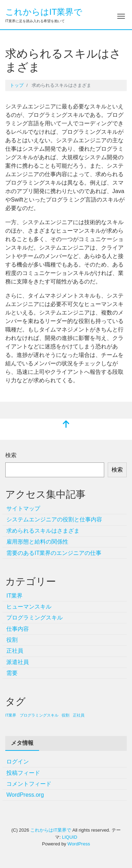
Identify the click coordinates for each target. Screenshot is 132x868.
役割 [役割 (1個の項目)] (65, 715)
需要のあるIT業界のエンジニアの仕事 (54, 553)
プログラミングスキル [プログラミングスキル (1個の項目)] (39, 715)
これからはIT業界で (44, 12)
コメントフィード (29, 784)
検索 (11, 455)
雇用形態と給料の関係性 (37, 542)
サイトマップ (23, 508)
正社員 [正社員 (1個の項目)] (79, 715)
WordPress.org (25, 795)
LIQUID (70, 837)
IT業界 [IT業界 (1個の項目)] (11, 715)
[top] (66, 425)
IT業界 (14, 596)
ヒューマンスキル (29, 607)
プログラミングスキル (34, 618)
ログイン (18, 762)
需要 (12, 673)
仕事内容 (18, 629)
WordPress (79, 844)
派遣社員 (18, 662)
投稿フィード (23, 773)
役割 (12, 640)
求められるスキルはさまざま (43, 531)
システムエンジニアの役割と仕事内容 (54, 519)
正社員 (15, 651)
